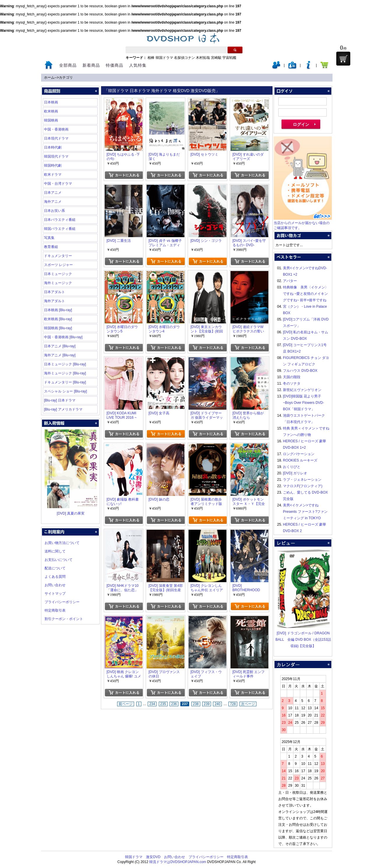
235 (163, 704)
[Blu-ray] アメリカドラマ (63, 409)
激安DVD (153, 857)
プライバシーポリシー (62, 602)
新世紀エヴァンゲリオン (302, 390)
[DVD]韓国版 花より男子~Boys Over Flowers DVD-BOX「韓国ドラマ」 (303, 403)
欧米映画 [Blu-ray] (58, 319)
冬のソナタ (292, 383)
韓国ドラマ (164, 58)
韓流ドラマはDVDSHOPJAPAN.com (178, 862)
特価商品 (115, 65)
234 (152, 704)
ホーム (49, 78)
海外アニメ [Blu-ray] (60, 355)
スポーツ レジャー (58, 265)
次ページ (248, 704)
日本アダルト (54, 292)
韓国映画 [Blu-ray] (58, 328)
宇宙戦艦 (229, 58)
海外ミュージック (58, 283)
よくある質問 (55, 577)
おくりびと (292, 467)
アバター (290, 281)
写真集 (49, 238)
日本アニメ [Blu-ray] (60, 346)
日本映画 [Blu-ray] (58, 310)
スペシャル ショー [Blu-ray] (65, 391)
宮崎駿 (216, 58)
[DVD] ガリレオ (295, 473)
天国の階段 (292, 377)
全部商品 (68, 65)
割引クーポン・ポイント (64, 619)
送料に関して (55, 551)
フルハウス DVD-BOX (300, 371)
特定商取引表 (55, 610)
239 (207, 704)
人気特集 (138, 65)
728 (233, 704)
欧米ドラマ (53, 175)
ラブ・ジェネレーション (302, 480)
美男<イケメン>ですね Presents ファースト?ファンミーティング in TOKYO (305, 512)
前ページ (126, 704)
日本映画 (51, 102)
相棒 (151, 58)
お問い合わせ (55, 585)
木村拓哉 (203, 58)
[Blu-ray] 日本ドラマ (60, 400)
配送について (55, 568)
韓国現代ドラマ (56, 156)
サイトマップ (55, 594)
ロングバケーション (299, 454)
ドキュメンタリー (58, 256)
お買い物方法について (62, 543)
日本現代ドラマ (56, 138)
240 (217, 704)
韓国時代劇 (53, 165)
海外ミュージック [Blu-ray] (65, 373)
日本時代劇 (53, 147)
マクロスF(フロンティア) (303, 486)
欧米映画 (51, 111)
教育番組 (51, 247)
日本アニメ (53, 193)
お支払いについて (59, 560)
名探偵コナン (184, 58)
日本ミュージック (58, 274)
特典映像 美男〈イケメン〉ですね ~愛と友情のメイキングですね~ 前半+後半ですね (306, 294)
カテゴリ (66, 78)
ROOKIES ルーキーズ (300, 460)
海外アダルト (54, 301)
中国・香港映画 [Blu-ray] (63, 337)
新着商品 (91, 65)
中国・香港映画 (56, 129)
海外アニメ (53, 202)
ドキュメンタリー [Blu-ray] (65, 382)
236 (174, 704)
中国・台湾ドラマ (58, 184)
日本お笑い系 (54, 211)
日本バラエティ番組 (60, 220)
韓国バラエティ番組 (60, 229)
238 (196, 704)
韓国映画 (51, 120)
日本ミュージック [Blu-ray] (65, 364)
